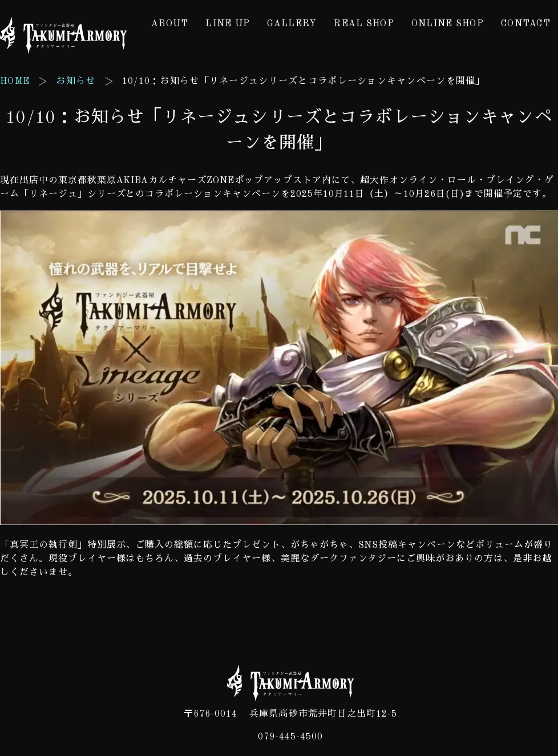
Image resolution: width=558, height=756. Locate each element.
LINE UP (228, 24)
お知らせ (76, 82)
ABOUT (170, 24)
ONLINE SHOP (448, 24)
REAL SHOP (364, 24)
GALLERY (292, 24)
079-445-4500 (291, 737)
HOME (15, 82)
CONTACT (526, 24)
